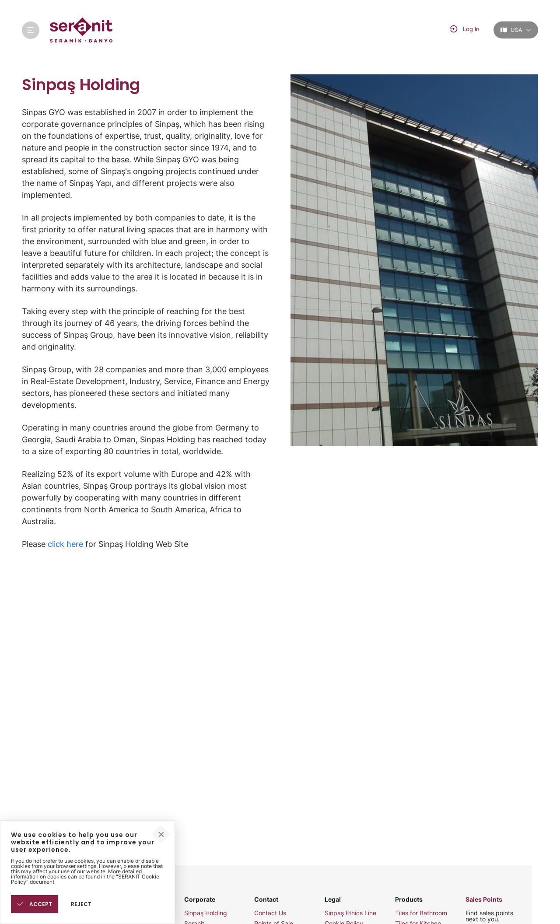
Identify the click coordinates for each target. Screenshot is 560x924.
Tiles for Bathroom (421, 913)
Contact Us (270, 913)
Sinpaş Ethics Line (350, 913)
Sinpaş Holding (206, 913)
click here (65, 544)
